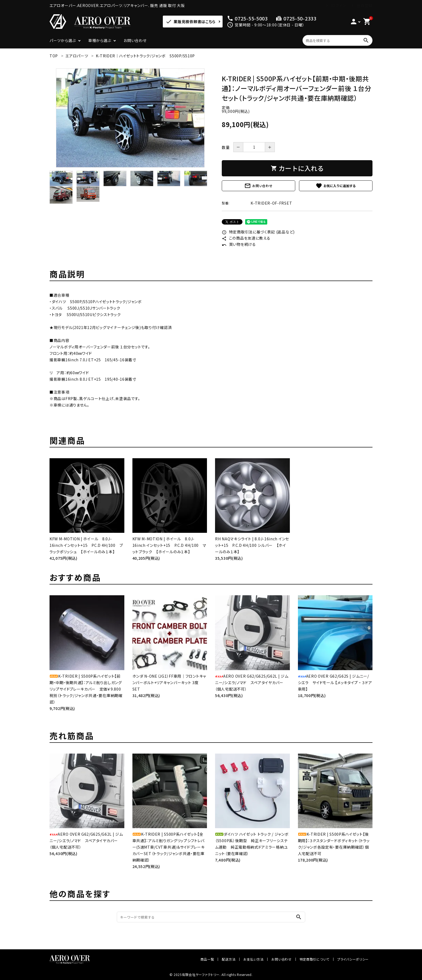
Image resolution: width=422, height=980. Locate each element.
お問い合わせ (135, 40)
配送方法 (229, 959)
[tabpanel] (130, 118)
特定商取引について (314, 959)
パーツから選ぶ (63, 40)
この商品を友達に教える (246, 238)
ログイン (339, 5)
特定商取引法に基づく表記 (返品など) (258, 232)
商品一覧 (207, 959)
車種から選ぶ (100, 40)
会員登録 (365, 5)
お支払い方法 (253, 959)
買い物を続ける (239, 244)
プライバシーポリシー (353, 959)
